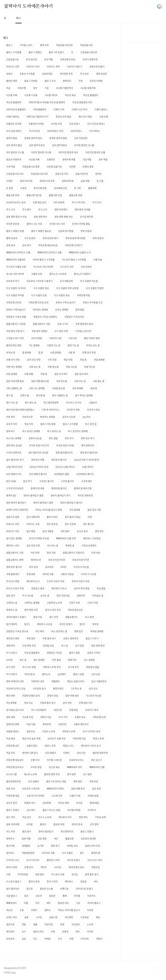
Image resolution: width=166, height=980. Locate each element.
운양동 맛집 (48, 645)
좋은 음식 (27, 831)
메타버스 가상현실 (92, 538)
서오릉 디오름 (31, 95)
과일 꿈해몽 (99, 360)
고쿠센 (39, 917)
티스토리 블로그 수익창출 (74, 259)
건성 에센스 (75, 124)
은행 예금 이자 (86, 703)
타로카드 (92, 896)
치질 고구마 (63, 324)
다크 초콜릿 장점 (39, 295)
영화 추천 (44, 45)
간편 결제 (56, 660)
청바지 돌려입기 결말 (33, 495)
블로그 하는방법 (48, 424)
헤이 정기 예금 (85, 116)
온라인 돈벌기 (66, 624)
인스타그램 (11, 774)
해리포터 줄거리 (59, 460)
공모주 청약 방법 (82, 588)
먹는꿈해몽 (11, 703)
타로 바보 (96, 553)
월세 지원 (38, 617)
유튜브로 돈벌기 (97, 66)
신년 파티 (31, 810)
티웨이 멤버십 (13, 116)
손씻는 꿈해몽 (62, 309)
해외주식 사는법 (45, 624)
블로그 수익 (50, 81)
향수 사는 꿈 (12, 402)
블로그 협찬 (75, 653)
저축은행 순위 (99, 717)
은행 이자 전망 (13, 360)
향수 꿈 (23, 660)
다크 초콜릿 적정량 (95, 288)
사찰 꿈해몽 (56, 352)
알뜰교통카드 (72, 617)
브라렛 (9, 660)
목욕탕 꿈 (70, 545)
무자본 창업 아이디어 (39, 445)
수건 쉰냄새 (30, 238)
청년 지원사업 (63, 595)
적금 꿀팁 (101, 588)
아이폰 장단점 (13, 224)
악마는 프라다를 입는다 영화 (49, 510)
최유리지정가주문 (81, 560)
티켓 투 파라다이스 (51, 410)
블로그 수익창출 (14, 52)
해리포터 (10, 931)
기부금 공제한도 (89, 545)
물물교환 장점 (76, 195)
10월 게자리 (88, 467)
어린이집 (49, 924)
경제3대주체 (68, 181)
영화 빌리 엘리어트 (89, 452)
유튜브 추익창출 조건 (93, 302)
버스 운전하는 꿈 (59, 631)
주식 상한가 (12, 653)
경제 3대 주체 (26, 181)
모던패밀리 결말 (62, 474)
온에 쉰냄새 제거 (50, 238)
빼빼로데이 (11, 903)
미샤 (60, 939)
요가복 (40, 846)
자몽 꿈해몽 (12, 374)
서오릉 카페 (34, 159)
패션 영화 (11, 696)
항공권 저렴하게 (14, 159)
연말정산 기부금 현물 (16, 317)
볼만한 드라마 (53, 860)
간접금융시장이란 (89, 52)
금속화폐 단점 (60, 188)
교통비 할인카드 (81, 724)
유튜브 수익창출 (27, 74)
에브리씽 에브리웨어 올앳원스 (20, 410)
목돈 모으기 (96, 760)
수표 (22, 910)
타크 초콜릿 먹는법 (89, 281)
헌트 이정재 (70, 524)
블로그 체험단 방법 (15, 231)
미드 (35, 939)
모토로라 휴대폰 (88, 838)
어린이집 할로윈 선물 (95, 152)
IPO (96, 881)
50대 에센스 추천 (55, 131)
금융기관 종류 (13, 517)
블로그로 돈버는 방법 (56, 781)
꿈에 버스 (11, 431)
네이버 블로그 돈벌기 (16, 617)
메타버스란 (36, 560)
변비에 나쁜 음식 (30, 753)
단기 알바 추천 (61, 331)
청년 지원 (51, 553)
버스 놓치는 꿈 (54, 431)
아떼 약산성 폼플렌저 (16, 109)
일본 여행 (26, 838)
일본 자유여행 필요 (15, 381)
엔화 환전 (78, 781)
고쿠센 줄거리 (67, 481)
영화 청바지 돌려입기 (16, 503)
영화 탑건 (79, 631)
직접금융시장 (86, 45)
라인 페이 (40, 631)
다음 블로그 (12, 896)
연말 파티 (83, 817)
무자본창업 (23, 874)
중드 (82, 853)
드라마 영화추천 (14, 452)
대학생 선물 (48, 574)
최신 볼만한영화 (51, 402)
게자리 (44, 867)
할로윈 (52, 896)
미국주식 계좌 (73, 410)
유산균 (75, 874)
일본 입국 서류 (94, 510)
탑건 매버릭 (12, 624)
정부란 (98, 174)
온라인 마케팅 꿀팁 (81, 224)
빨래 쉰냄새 (12, 238)
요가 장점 (80, 645)
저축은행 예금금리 (15, 760)
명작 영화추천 (88, 445)
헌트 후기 (69, 438)
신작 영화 (94, 824)
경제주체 (47, 724)
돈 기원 (77, 188)
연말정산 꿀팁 (93, 667)
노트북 (90, 924)
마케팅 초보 (72, 846)
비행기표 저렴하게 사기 (37, 116)
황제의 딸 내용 (37, 488)
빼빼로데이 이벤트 (55, 788)
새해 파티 (11, 645)
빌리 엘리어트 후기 (15, 460)
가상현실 (84, 917)
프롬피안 (51, 159)
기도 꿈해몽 (34, 345)
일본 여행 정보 (72, 696)
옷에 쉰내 (11, 245)
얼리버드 (10, 853)
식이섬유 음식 (39, 688)
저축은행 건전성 (14, 302)
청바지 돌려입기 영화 (43, 503)
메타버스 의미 (13, 545)
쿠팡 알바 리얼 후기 (15, 331)
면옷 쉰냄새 (86, 231)
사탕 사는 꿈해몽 (37, 388)
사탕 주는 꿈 (80, 381)
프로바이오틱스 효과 (16, 202)
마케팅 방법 (93, 796)
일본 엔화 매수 (41, 217)
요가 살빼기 (34, 781)
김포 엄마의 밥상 (37, 145)
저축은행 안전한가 (74, 245)
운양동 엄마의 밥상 (33, 138)
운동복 (65, 931)
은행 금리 (29, 867)
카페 (71, 939)
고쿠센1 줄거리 (46, 481)
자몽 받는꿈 (53, 367)
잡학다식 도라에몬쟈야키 (28, 6)
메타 (49, 903)
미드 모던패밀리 (39, 710)
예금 (98, 917)
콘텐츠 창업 (53, 696)
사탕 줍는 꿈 (99, 381)
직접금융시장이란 (64, 45)
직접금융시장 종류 (31, 167)
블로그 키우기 (92, 638)
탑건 (26, 896)
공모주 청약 (12, 803)
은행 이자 (35, 760)
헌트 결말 (53, 438)
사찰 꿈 (72, 352)
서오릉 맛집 (28, 717)
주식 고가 (11, 209)
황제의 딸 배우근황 (83, 488)
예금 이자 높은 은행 (31, 738)
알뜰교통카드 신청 (15, 553)
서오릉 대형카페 (88, 88)
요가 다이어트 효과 (91, 731)
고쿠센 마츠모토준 (15, 488)
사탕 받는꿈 (62, 381)
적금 (8, 88)
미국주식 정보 (93, 410)
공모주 (39, 896)
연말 (24, 924)
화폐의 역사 (30, 803)
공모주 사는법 (69, 417)
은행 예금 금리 (40, 202)
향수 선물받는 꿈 (60, 395)
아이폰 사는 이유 (57, 224)
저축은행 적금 (79, 738)
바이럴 (77, 896)
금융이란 (81, 595)
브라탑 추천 (56, 124)
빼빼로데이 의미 (75, 767)
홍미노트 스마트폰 (58, 274)
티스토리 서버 (67, 267)
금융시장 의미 (62, 174)
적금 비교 (28, 703)
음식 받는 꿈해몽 (14, 538)
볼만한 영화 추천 (52, 774)
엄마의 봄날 (12, 138)
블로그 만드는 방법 (51, 810)
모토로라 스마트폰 (31, 788)
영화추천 (67, 81)
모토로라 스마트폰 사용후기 (40, 281)
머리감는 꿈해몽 (40, 309)
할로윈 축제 (59, 824)
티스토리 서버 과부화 (43, 267)
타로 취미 (11, 417)
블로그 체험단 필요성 (41, 231)
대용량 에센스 (13, 731)
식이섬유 (76, 924)
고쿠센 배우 (87, 481)
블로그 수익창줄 (70, 424)
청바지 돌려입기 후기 (61, 495)
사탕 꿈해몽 (78, 388)
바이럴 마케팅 (74, 810)
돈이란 (79, 803)
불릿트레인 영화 (14, 345)
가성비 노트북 (49, 731)
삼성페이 (62, 674)
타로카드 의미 (33, 66)
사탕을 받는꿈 (58, 388)
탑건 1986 (11, 481)
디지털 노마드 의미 (15, 338)
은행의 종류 (88, 167)
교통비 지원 (75, 796)
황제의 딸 (96, 853)
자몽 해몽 (29, 374)
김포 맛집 (96, 788)
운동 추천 (11, 788)
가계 (80, 81)
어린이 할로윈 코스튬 (41, 152)
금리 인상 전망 (34, 360)
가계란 (9, 181)
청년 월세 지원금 (73, 517)
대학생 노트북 (69, 731)
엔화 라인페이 (61, 209)
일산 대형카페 (33, 517)
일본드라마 (38, 931)
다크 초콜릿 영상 (41, 288)
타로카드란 (27, 417)
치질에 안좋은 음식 (31, 696)
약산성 (9, 910)
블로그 (9, 45)
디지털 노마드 (26, 45)
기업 (47, 88)
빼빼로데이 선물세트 (16, 259)
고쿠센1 (58, 867)
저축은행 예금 (13, 796)
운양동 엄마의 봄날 (58, 138)
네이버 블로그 (94, 903)
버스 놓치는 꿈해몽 (31, 431)
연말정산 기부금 (54, 653)
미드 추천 (11, 831)
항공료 (84, 881)
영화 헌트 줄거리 (14, 567)
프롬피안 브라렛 (14, 124)
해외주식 (10, 838)
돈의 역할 (49, 59)
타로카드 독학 (53, 66)
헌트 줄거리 (89, 524)
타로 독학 (35, 553)
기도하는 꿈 (76, 688)
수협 (8, 874)
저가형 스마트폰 (54, 760)
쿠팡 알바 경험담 (39, 331)
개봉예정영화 (28, 853)
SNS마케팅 (47, 74)
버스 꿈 (65, 645)
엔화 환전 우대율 (82, 209)
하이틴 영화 (64, 803)
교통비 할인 (32, 746)
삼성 (24, 939)
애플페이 (56, 681)
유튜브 (34, 910)
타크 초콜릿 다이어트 (16, 288)
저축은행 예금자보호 (48, 245)
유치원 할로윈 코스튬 (84, 145)
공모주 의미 (12, 424)
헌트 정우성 (52, 524)
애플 (35, 924)
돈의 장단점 (31, 59)
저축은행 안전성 (68, 59)
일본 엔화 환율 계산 (64, 217)
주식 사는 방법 (29, 667)
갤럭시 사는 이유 (34, 224)
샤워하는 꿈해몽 (32, 603)
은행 (62, 924)
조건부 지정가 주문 (56, 581)
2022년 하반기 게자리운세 (86, 460)
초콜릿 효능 (80, 717)
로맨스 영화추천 (71, 638)
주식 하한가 (12, 674)
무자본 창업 (36, 767)
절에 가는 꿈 (73, 345)
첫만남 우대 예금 (63, 116)
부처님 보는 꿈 (93, 345)
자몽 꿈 (44, 374)
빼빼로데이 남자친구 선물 (50, 252)
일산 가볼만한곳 (99, 681)
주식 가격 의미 (78, 202)
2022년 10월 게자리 (65, 467)
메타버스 (69, 881)
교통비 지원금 (67, 574)
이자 (37, 903)
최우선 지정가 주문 (15, 588)
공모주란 (49, 567)
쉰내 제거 (27, 245)
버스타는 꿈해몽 (14, 438)
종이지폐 (10, 846)
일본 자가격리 (61, 374)
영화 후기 (55, 846)
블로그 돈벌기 (13, 810)
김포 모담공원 (81, 138)
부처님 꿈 (11, 352)
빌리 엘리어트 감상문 (39, 452)
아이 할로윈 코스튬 (15, 152)
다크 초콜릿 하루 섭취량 (67, 288)
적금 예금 (11, 738)
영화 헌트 (99, 531)
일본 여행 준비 (78, 788)
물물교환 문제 (13, 195)
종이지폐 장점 (40, 188)
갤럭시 (48, 910)
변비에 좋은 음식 (76, 867)
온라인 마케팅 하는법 (39, 538)
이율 (26, 903)
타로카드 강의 (13, 524)
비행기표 (64, 889)
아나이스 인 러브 (74, 402)
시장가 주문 (93, 603)
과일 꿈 (83, 360)
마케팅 (48, 939)
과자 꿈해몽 (75, 510)
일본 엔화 (11, 717)
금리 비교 (93, 688)
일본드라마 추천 (93, 846)
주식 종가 (27, 209)
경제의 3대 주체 (47, 181)
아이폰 (90, 931)
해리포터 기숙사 (59, 588)
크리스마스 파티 (95, 860)
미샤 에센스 (95, 131)
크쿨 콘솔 (98, 259)
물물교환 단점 (55, 195)
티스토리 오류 (58, 874)
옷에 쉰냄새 (98, 238)
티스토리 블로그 (14, 881)
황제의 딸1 (11, 495)
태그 (18, 18)
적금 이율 (31, 724)
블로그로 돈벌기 (56, 52)
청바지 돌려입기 (46, 831)
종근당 (30, 889)
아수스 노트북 (45, 817)
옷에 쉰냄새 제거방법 (75, 238)
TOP (160, 969)
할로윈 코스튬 (46, 889)
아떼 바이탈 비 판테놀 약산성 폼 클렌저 (47, 102)
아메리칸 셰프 (38, 681)
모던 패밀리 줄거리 (38, 474)
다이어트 (85, 939)
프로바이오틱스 (76, 760)
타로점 (90, 910)
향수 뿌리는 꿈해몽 (84, 395)
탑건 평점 (31, 531)
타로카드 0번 (55, 338)
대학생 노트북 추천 (52, 667)
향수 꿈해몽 (39, 660)
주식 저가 (97, 202)
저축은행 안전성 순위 (39, 302)
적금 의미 (29, 424)
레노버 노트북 (30, 774)
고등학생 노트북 (54, 603)
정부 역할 (103, 159)
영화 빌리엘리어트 (64, 452)
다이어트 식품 (48, 853)
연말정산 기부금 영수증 (17, 631)
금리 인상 (81, 753)
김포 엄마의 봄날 (14, 145)
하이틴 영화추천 (85, 495)
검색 (152, 6)
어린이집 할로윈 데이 (68, 152)
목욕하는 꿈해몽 (47, 417)
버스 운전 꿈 (91, 424)
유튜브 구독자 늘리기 (66, 302)
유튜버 (9, 74)
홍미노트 (46, 674)
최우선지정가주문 (57, 560)
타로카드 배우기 (75, 66)
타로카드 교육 (33, 524)
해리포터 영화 (13, 638)
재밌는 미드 (68, 746)
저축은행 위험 (83, 295)
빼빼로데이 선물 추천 (66, 538)
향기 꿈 (10, 395)
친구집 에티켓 (86, 217)
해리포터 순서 (33, 581)
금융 (26, 917)
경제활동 (26, 846)
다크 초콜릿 (67, 853)
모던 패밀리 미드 (14, 474)
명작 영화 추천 (31, 610)
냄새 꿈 (94, 388)
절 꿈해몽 (27, 352)
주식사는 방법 (13, 581)
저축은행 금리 (13, 746)
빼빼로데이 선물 (97, 767)
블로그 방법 (79, 674)
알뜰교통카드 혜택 (15, 560)
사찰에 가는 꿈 (53, 345)
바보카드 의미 (13, 531)
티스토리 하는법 (94, 696)
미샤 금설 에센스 (14, 131)
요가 (24, 931)
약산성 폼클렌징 (32, 653)
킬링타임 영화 (13, 724)
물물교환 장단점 (34, 195)
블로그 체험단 (35, 52)
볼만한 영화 (12, 81)
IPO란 (64, 567)
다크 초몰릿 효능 (62, 295)
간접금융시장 (12, 59)
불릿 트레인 (52, 517)
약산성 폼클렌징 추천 (82, 102)
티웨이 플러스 (101, 109)
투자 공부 (33, 567)
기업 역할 (87, 159)
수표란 (23, 188)
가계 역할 (11, 167)
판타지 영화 (12, 867)
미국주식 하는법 (81, 567)
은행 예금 (74, 710)
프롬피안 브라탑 (36, 124)
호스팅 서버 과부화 (15, 274)
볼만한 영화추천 (100, 753)
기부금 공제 (100, 817)
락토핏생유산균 (75, 610)
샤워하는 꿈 (12, 603)
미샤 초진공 (35, 131)
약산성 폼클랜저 (91, 95)
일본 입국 (11, 595)
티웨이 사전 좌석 (80, 109)
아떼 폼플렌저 (40, 109)
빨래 (65, 896)
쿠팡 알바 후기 (49, 638)
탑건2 (82, 624)
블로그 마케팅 (31, 81)
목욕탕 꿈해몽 (97, 631)
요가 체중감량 (66, 281)
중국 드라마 (52, 881)
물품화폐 (92, 188)
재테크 (99, 939)
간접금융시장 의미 (15, 174)
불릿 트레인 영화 (92, 338)
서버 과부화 (86, 267)
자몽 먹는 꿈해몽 (14, 367)
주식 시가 (43, 209)
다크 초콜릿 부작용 (15, 295)
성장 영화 (42, 838)
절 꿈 (41, 352)
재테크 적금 (46, 717)
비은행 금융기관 (54, 167)
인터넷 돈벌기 (74, 860)
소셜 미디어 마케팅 (35, 796)
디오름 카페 (12, 95)
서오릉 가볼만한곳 (64, 88)
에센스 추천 (50, 746)
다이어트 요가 (13, 860)
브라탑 (30, 824)
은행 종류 (31, 574)
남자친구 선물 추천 (57, 738)
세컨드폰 (58, 710)
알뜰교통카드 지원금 (16, 324)
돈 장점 (10, 188)
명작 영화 (71, 774)
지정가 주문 (75, 603)
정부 (35, 88)
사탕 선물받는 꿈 (14, 388)
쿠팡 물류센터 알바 (84, 324)
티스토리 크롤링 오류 (16, 267)
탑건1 (27, 624)
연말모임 (96, 867)
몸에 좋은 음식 (92, 874)
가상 (78, 903)
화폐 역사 (72, 660)
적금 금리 (27, 817)
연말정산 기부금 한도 (74, 317)
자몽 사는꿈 (71, 367)
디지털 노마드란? (83, 331)
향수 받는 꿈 (31, 402)
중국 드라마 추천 (53, 610)
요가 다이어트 (33, 860)
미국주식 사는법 (89, 574)
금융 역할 (85, 181)
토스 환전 (90, 617)
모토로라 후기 (13, 281)
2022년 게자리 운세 (39, 467)
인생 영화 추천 (29, 645)
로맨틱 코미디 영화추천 (17, 510)
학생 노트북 (98, 738)
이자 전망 (52, 360)
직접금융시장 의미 (39, 174)
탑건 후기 (28, 481)
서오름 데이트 (51, 95)
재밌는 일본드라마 (76, 681)
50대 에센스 (76, 131)
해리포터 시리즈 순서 (91, 746)
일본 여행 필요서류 (40, 381)
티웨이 (66, 753)
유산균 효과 (82, 531)
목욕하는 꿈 (12, 610)
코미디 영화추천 (90, 59)
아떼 (90, 517)
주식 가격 (63, 717)
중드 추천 (54, 617)
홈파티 (43, 824)
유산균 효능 (54, 767)
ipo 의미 (87, 417)
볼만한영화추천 (14, 781)
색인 (56, 838)
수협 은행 (104, 116)
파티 (78, 931)
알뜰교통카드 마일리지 (74, 553)
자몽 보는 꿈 (35, 367)
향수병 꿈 (41, 395)
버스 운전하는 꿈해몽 (78, 431)
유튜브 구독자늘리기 (16, 309)
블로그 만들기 (87, 831)
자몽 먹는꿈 (89, 367)
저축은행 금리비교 (15, 767)
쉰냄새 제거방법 (66, 231)
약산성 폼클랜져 (14, 102)
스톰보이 (93, 402)
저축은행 (22, 88)
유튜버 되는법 (35, 438)
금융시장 (53, 917)
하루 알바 (65, 531)
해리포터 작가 (65, 817)
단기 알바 (87, 774)
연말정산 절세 (38, 588)
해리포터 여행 (38, 460)
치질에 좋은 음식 (48, 703)
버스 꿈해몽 (89, 660)
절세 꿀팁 (80, 309)
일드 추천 (11, 817)
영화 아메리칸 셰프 (15, 681)
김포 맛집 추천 (33, 545)
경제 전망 (94, 781)
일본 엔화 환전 (98, 645)
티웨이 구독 (59, 109)
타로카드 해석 (92, 710)
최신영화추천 (67, 831)
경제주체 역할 (69, 159)
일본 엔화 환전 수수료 (16, 217)
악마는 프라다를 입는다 (69, 910)
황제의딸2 (95, 803)
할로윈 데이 (63, 903)
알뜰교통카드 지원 (41, 324)
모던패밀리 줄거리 (85, 474)
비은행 (72, 167)
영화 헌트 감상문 (14, 445)
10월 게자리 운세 (14, 467)
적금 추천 (11, 753)
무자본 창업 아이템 (65, 445)
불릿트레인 (58, 688)
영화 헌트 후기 (88, 438)
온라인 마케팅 (96, 81)
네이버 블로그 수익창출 (44, 259)
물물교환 (69, 838)
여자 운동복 (59, 202)
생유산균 (31, 731)
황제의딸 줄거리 (59, 488)
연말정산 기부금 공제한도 (45, 317)
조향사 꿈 (25, 395)
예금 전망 (68, 360)
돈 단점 (100, 181)
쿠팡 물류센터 (13, 574)
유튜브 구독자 (94, 653)
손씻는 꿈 (45, 595)
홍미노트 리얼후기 (82, 274)
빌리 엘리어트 (13, 889)
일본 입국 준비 (81, 374)
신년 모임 (96, 674)
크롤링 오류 (37, 274)
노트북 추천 (57, 796)
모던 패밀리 (51, 753)
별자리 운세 (34, 881)
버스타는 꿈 (53, 545)
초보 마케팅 (37, 338)
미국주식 (92, 810)
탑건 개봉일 (48, 531)
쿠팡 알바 (31, 638)
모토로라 (10, 939)
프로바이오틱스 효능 (16, 688)
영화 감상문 (101, 74)
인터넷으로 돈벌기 (84, 889)
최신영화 (69, 917)
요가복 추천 (73, 667)
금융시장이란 (82, 174)
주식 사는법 (28, 595)
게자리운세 (30, 674)
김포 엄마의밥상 (59, 145)
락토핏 (95, 624)
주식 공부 (84, 74)
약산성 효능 (70, 95)
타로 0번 (73, 338)
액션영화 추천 (66, 74)
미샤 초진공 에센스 (96, 124)
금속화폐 (47, 803)
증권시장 (10, 924)
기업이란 (62, 724)
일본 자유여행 (13, 824)
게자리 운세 (77, 824)
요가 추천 (11, 667)
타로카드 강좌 (13, 66)
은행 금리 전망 (89, 352)
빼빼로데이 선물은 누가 (80, 252)
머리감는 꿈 (98, 595)
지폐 (53, 931)
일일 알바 (40, 874)
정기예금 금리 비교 (15, 710)
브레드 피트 (12, 917)
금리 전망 (67, 703)
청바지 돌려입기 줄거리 (71, 503)
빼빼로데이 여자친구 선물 (18, 252)
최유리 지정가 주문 (81, 581)
